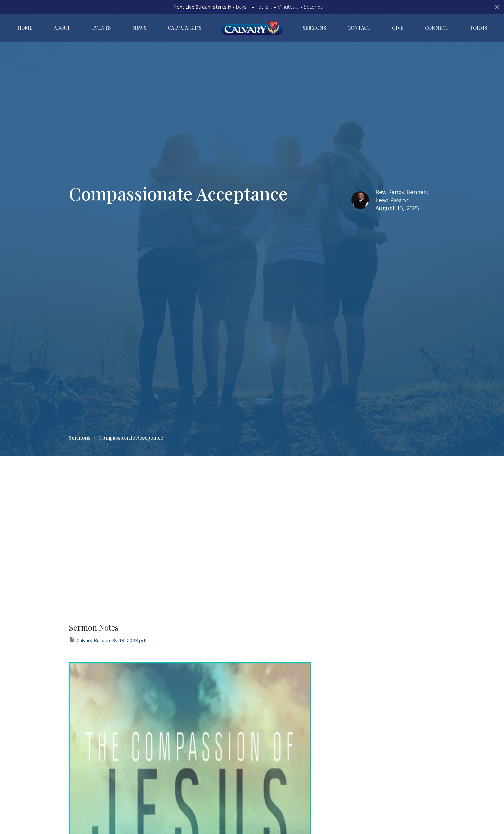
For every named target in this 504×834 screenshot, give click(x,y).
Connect (437, 28)
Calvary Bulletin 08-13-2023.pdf (108, 640)
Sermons (314, 28)
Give (398, 28)
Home (25, 28)
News (139, 28)
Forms (479, 28)
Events (101, 28)
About (62, 28)
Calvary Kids (184, 28)
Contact (359, 28)
